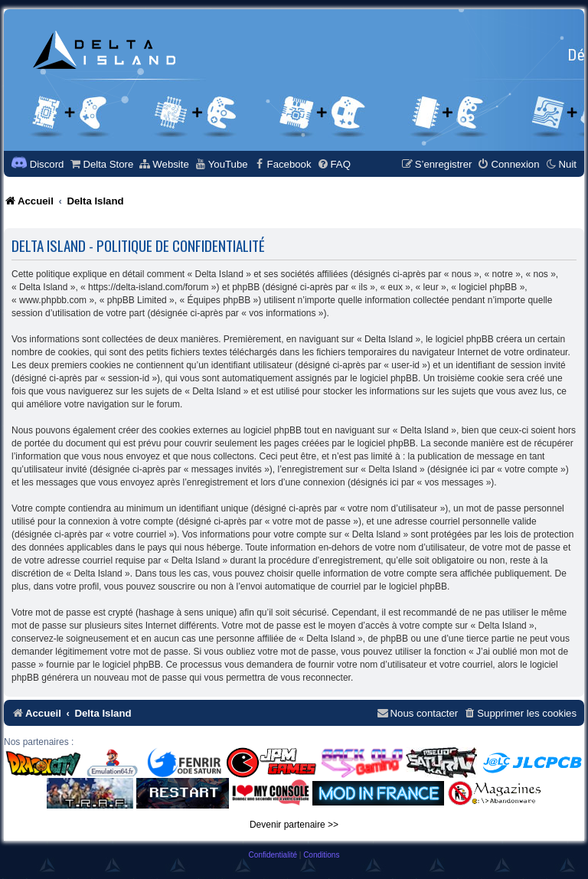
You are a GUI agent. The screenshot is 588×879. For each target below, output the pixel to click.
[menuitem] (101, 164)
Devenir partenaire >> (294, 825)
